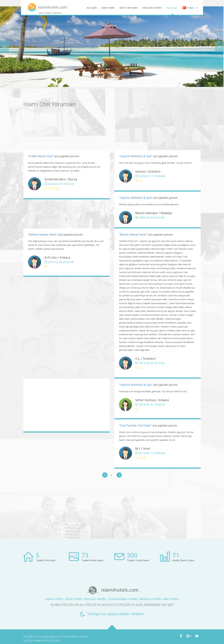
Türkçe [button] (190, 8)
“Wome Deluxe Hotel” (133, 234)
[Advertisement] (157, 123)
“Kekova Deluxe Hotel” (43, 234)
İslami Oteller (108, 8)
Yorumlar (172, 8)
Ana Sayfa (92, 8)
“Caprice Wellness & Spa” (136, 156)
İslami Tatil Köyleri (128, 8)
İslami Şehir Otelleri (152, 8)
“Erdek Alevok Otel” (41, 156)
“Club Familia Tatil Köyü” (135, 425)
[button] (5, 47)
